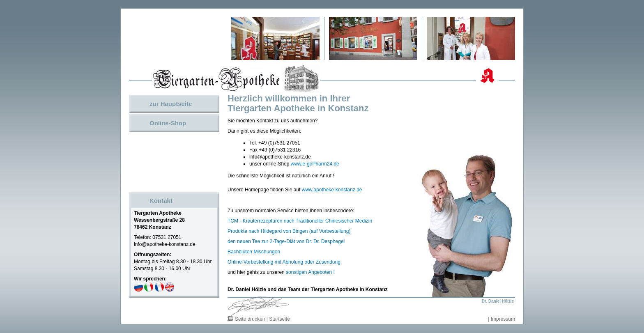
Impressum (503, 319)
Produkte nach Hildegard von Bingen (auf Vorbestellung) (289, 231)
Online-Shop (168, 123)
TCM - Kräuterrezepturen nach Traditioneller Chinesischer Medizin (300, 221)
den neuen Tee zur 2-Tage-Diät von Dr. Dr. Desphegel (286, 241)
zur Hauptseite (171, 104)
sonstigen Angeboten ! (310, 272)
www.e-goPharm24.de (315, 164)
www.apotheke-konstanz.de (332, 190)
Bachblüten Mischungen (254, 252)
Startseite (279, 319)
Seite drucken (250, 319)
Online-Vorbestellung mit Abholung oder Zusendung (284, 262)
